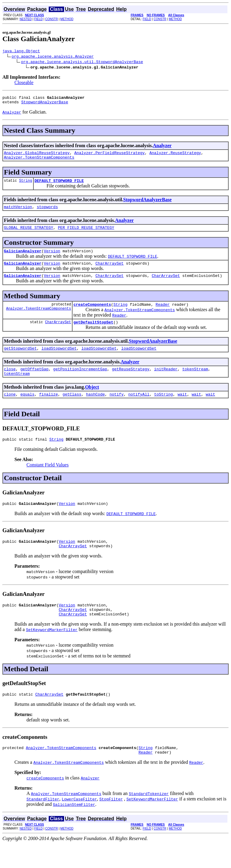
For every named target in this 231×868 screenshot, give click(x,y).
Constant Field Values (48, 481)
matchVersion (18, 213)
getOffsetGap (35, 382)
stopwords (47, 213)
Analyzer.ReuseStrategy (175, 156)
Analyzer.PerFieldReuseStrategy (109, 156)
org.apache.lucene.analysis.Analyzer (53, 57)
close (10, 382)
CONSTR (51, 19)
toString (163, 409)
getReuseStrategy (131, 382)
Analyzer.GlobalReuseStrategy (37, 156)
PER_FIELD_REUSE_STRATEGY (86, 235)
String (25, 186)
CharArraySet (109, 272)
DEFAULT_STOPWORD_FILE (59, 186)
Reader (163, 315)
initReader (166, 382)
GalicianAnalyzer (23, 259)
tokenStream (195, 382)
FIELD (38, 19)
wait (182, 409)
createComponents (92, 315)
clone (10, 409)
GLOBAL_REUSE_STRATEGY (29, 235)
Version (52, 259)
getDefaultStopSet (93, 334)
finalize (48, 409)
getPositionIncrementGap (80, 382)
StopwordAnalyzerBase (45, 105)
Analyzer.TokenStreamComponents (39, 162)
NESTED (26, 19)
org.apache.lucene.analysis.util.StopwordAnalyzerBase (82, 62)
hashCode (95, 409)
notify (117, 409)
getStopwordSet (20, 361)
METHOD (67, 19)
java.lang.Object (21, 52)
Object (92, 401)
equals (28, 409)
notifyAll (139, 409)
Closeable (24, 83)
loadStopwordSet (59, 361)
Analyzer (162, 148)
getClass (72, 409)
